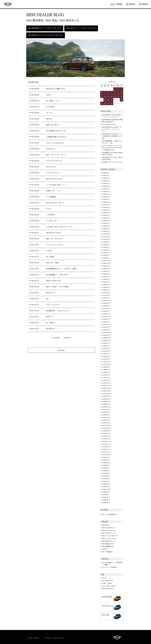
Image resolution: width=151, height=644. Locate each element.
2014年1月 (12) (106, 356)
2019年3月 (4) (106, 194)
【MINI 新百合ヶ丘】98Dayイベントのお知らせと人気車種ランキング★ (112, 136)
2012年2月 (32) (106, 418)
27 (108, 103)
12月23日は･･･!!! (51, 149)
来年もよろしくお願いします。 (56, 89)
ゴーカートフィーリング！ (55, 245)
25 (102, 103)
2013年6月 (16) (106, 375)
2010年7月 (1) (106, 465)
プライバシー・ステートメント (54, 638)
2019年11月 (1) (106, 176)
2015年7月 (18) (106, 309)
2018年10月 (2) (106, 208)
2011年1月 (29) (106, 452)
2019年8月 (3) (106, 181)
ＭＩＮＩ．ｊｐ (106, 578)
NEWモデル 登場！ (53, 263)
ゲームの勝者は (51, 197)
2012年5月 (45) (106, 410)
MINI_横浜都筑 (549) (108, 546)
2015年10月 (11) (106, 301)
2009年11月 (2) (106, 487)
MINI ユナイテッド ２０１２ (56, 155)
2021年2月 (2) (106, 173)
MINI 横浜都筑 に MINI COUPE (57, 275)
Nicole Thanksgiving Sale (109, 124)
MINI (8, 4)
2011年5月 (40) (106, 442)
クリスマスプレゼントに (54, 161)
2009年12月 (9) (106, 484)
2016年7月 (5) (106, 277)
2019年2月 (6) (106, 197)
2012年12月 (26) (106, 391)
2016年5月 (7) (106, 282)
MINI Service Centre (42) (109, 531)
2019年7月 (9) (106, 184)
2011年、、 (49, 95)
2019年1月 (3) (106, 200)
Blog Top (61, 350)
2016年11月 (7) (106, 266)
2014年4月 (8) (106, 348)
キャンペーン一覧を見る (109, 567)
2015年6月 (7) (106, 311)
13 (108, 96)
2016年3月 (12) (106, 287)
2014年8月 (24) (106, 338)
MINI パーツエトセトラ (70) (110, 536)
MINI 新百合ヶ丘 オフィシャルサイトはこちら (46, 35)
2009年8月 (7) (106, 495)
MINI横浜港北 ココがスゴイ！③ (57, 311)
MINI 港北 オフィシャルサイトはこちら (81, 28)
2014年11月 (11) (106, 330)
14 (112, 96)
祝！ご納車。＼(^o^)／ (53, 101)
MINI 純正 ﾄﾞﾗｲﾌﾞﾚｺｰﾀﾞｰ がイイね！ (112, 162)
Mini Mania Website (107, 581)
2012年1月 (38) (106, 420)
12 (105, 96)
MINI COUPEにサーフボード (55, 203)
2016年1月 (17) (106, 293)
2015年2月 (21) (106, 322)
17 (122, 96)
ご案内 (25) (105, 549)
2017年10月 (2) (106, 239)
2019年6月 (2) (106, 186)
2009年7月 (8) (106, 497)
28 (112, 103)
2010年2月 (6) (106, 479)
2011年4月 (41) (106, 444)
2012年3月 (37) (106, 415)
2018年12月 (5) (106, 202)
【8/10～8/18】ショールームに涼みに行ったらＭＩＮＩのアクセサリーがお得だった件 (112, 148)
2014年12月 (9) (106, 327)
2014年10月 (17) (106, 332)
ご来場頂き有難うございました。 (57, 137)
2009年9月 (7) (106, 492)
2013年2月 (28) (106, 386)
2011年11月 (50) (106, 426)
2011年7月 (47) (106, 436)
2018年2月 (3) (106, 229)
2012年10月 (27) (106, 396)
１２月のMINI (50, 215)
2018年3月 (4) (106, 226)
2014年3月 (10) (106, 351)
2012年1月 (67, 338)
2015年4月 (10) (106, 317)
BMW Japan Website (108, 589)
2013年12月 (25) (106, 359)
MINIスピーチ (50, 293)
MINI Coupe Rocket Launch (54, 179)
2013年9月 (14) (106, 367)
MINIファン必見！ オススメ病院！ (58, 287)
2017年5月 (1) (106, 253)
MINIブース (50, 317)
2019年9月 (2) (106, 178)
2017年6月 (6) (106, 250)
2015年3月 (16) (106, 319)
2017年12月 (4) (106, 234)
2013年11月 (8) (106, 362)
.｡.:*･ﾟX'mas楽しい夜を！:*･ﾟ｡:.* (56, 185)
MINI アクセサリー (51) (109, 533)
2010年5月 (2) (106, 471)
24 (121, 100)
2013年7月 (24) (106, 372)
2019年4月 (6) (106, 192)
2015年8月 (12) (106, 306)
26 (105, 103)
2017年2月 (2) (106, 258)
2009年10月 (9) (106, 489)
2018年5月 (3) (106, 221)
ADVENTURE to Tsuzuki (53, 233)
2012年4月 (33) (106, 412)
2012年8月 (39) (106, 402)
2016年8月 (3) (106, 274)
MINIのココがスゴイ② (53, 281)
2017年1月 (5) (106, 261)
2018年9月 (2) (106, 210)
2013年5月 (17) (106, 378)
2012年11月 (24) (106, 394)
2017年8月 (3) (106, 245)
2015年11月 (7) (106, 298)
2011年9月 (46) (106, 431)
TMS (47, 299)
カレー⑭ (49, 113)
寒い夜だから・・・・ (53, 329)
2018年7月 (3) (106, 216)
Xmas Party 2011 (51, 167)
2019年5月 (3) (106, 189)
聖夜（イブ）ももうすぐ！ (55, 239)
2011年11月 (56, 338)
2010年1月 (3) (106, 481)
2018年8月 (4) (106, 213)
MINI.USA (49, 119)
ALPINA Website (107, 583)
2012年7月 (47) (106, 404)
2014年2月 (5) (106, 354)
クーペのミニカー (52, 221)
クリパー (49, 209)
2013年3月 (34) (106, 383)
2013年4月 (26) (106, 380)
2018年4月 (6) (106, 224)
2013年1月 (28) (106, 388)
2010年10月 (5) (106, 460)
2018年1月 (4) (106, 231)
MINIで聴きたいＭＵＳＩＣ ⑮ (56, 131)
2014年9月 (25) (106, 335)
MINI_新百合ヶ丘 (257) (108, 541)
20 (108, 100)
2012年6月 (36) (106, 407)
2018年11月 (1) (106, 205)
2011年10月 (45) (106, 428)
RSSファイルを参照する (109, 514)
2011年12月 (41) (106, 423)
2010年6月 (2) (106, 468)
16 (118, 96)
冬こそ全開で (50, 257)
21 (112, 100)
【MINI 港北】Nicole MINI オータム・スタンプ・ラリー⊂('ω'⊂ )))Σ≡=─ (112, 129)
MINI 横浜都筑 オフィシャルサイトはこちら (45, 28)
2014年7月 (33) (106, 340)
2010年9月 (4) (106, 463)
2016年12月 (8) (106, 263)
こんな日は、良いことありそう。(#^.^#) (59, 227)
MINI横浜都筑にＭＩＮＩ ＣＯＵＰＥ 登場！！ (62, 269)
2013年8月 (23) (106, 370)
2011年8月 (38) (106, 433)
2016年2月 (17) (106, 290)
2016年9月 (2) (106, 271)
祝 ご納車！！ (51, 323)
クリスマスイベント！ (53, 173)
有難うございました (53, 125)
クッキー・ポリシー (34, 638)
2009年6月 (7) (106, 500)
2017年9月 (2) (106, 242)
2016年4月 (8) (106, 285)
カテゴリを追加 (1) (107, 552)
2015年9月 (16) (106, 303)
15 (115, 96)
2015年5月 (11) (106, 314)
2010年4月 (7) (106, 473)
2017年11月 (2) (106, 237)
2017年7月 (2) (106, 247)
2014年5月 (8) (106, 346)
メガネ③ (49, 251)
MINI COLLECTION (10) (108, 528)
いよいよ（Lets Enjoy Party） (55, 143)
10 (122, 93)
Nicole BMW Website (109, 586)
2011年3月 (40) (106, 447)
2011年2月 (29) (106, 450)
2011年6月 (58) (106, 439)
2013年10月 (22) (106, 364)
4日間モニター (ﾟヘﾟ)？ (54, 191)
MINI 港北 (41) (106, 525)
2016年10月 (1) (106, 269)
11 (102, 96)
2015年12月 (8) (106, 295)
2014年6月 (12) (106, 343)
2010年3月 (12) (106, 476)
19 (105, 100)
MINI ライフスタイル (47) (109, 538)
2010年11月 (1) (106, 457)
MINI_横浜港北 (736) (108, 544)
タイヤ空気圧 (50, 107)
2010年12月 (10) (106, 455)
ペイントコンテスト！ (53, 305)
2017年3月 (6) (106, 255)
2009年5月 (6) (106, 503)
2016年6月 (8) (106, 279)
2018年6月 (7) (106, 218)
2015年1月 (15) (106, 325)
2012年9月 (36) (106, 399)
